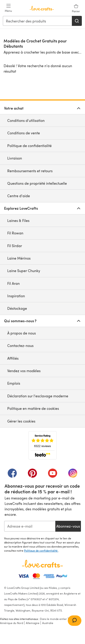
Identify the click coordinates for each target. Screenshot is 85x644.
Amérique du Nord (12, 623)
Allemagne (33, 623)
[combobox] (38, 21)
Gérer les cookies (21, 421)
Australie (48, 623)
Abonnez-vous (68, 526)
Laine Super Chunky (24, 271)
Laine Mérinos (19, 258)
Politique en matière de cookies (33, 408)
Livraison (15, 158)
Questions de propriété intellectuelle (37, 183)
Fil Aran (13, 283)
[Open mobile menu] (8, 8)
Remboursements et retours (30, 171)
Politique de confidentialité (29, 146)
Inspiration (16, 296)
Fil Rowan (15, 233)
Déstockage (17, 308)
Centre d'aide (19, 196)
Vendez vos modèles (24, 371)
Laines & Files (18, 220)
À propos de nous (22, 333)
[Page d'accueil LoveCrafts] (42, 564)
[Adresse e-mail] (30, 526)
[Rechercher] (77, 21)
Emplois (14, 383)
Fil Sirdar (15, 246)
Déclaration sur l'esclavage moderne (38, 396)
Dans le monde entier (53, 619)
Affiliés (13, 358)
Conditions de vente (24, 133)
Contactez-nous (20, 345)
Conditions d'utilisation (26, 120)
